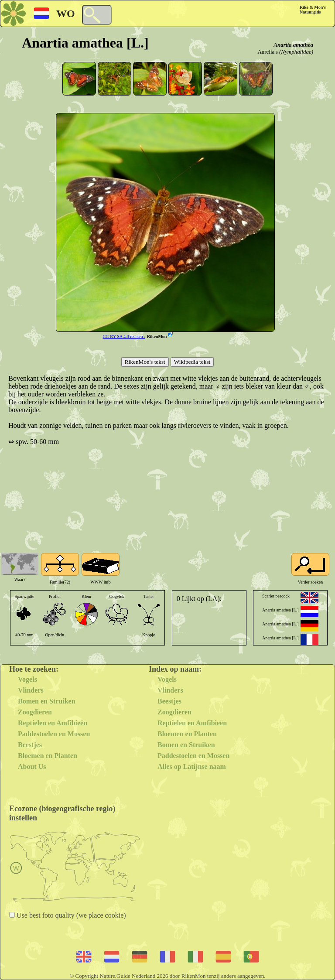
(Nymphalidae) (296, 52)
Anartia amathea (293, 45)
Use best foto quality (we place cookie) (70, 915)
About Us (32, 767)
